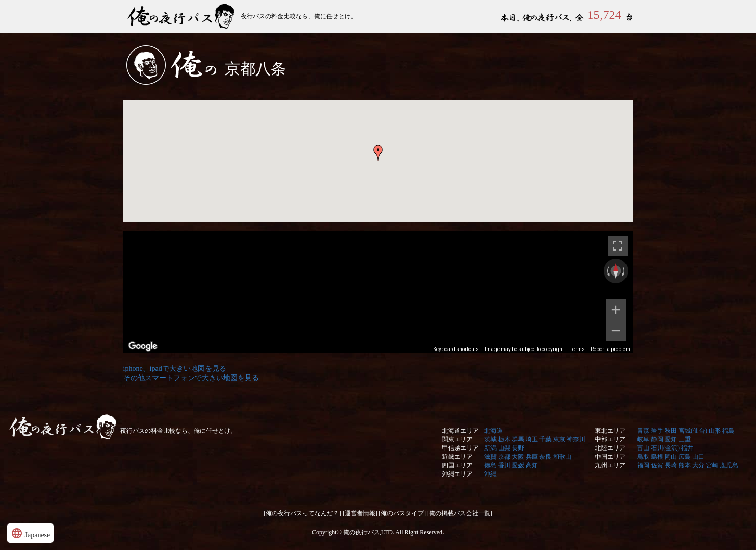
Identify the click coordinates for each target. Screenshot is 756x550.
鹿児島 (729, 465)
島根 (657, 457)
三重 (685, 439)
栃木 (504, 439)
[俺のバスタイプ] (402, 513)
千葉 (545, 439)
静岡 (657, 439)
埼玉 (532, 439)
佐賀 (657, 465)
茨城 (490, 439)
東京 (559, 439)
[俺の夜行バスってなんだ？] (302, 513)
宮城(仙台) (693, 431)
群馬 (518, 439)
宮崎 (712, 465)
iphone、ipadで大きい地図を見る (175, 369)
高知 (532, 465)
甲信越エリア (460, 448)
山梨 (504, 448)
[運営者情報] (360, 513)
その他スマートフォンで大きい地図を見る (191, 378)
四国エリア (457, 465)
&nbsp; (378, 228)
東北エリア (610, 431)
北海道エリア (460, 431)
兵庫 (532, 457)
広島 (685, 457)
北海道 (493, 431)
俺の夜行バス (182, 17)
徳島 (490, 465)
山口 (698, 457)
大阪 (518, 457)
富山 (643, 448)
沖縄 (490, 474)
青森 (643, 431)
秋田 (671, 431)
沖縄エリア (457, 474)
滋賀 (490, 457)
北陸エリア (610, 448)
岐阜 (643, 439)
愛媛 (518, 465)
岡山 (671, 457)
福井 (687, 448)
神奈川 (576, 439)
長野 (518, 448)
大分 (698, 465)
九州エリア (610, 465)
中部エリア (610, 439)
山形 (715, 431)
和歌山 (562, 457)
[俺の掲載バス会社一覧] (460, 513)
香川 (504, 465)
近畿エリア (457, 457)
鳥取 (643, 457)
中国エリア (610, 457)
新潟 (490, 448)
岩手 (657, 431)
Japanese (30, 533)
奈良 (545, 457)
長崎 (671, 465)
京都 (504, 457)
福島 (728, 431)
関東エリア (457, 439)
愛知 (671, 439)
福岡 (643, 465)
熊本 (685, 465)
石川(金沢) (665, 448)
